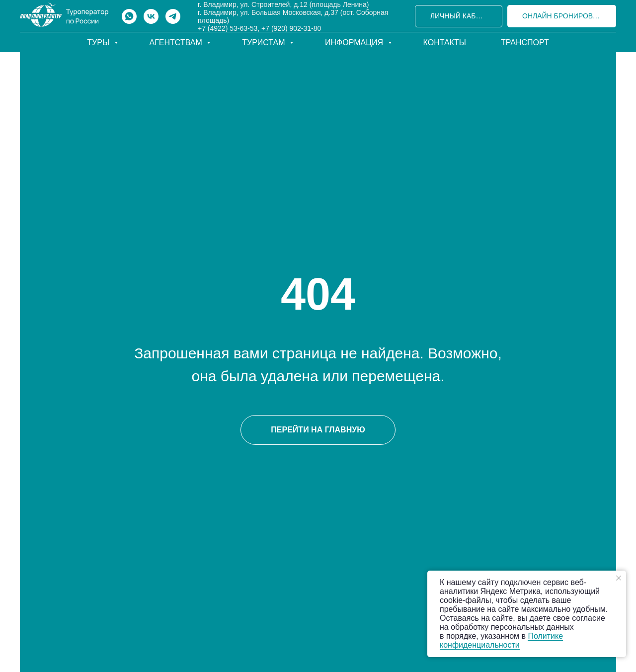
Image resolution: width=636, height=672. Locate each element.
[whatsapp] (129, 16)
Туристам (265, 42)
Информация (355, 42)
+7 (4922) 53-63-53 (228, 28)
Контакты (445, 42)
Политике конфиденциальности (501, 640)
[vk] (151, 16)
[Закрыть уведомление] (619, 578)
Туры (99, 42)
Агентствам (177, 42)
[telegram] (173, 16)
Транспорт (525, 42)
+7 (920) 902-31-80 (291, 28)
